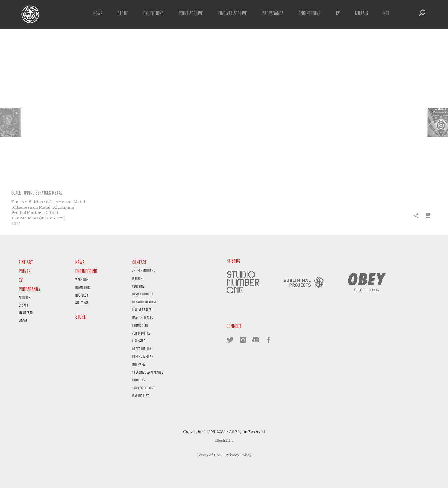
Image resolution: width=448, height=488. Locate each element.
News (98, 13)
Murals (362, 13)
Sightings (82, 303)
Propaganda (273, 13)
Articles (25, 297)
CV (338, 13)
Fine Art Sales (142, 310)
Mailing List (141, 396)
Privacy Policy (238, 455)
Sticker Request (144, 388)
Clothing (138, 286)
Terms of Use (209, 455)
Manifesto (26, 313)
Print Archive (191, 13)
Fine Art (26, 262)
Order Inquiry (142, 349)
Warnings (82, 279)
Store (123, 13)
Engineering (310, 13)
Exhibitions (154, 13)
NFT (386, 13)
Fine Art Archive (233, 13)
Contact (140, 262)
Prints (25, 271)
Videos (23, 321)
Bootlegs (82, 295)
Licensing (139, 341)
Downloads (83, 287)
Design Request (143, 294)
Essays (24, 305)
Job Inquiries (141, 333)
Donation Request (144, 302)
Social (222, 441)
